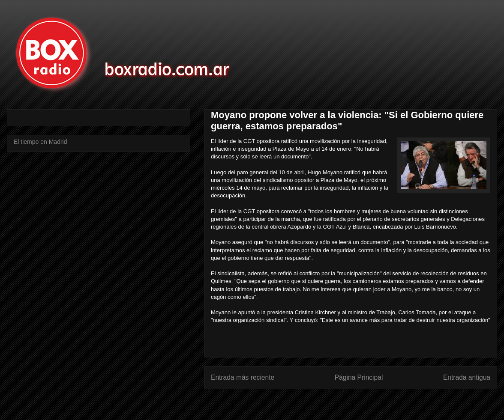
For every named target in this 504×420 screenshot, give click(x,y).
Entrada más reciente (243, 377)
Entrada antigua (467, 377)
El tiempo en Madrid (40, 142)
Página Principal (359, 377)
